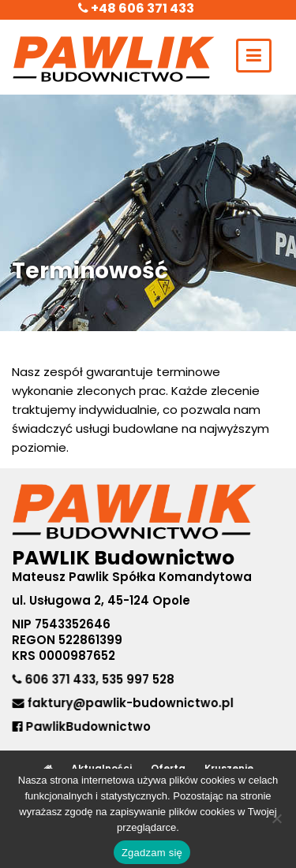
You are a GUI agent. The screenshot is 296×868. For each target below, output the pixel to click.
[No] (276, 818)
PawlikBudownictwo (82, 726)
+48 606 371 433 (136, 8)
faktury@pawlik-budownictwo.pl (130, 703)
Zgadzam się (152, 853)
